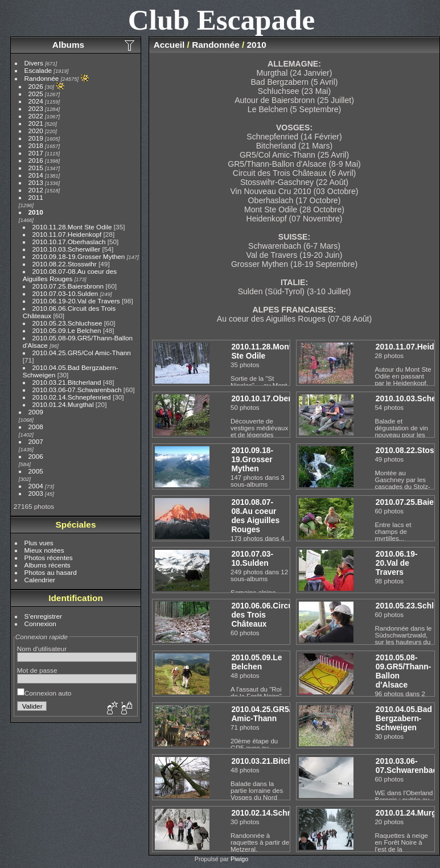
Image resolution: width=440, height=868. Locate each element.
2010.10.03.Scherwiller (67, 249)
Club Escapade (222, 20)
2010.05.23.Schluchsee (67, 323)
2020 (36, 131)
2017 (36, 153)
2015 (36, 168)
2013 (36, 182)
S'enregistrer (43, 616)
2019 (36, 138)
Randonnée (42, 78)
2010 (36, 212)
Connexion (40, 624)
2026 (36, 86)
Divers (34, 63)
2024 (36, 101)
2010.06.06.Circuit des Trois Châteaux (264, 615)
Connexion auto (44, 693)
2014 (36, 175)
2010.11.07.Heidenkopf (67, 234)
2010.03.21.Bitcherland (67, 382)
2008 (36, 427)
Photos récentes (49, 558)
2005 (36, 471)
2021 (36, 123)
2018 (36, 145)
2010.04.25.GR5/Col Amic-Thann (82, 353)
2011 (36, 197)
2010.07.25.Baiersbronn (68, 286)
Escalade (38, 70)
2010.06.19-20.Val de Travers (76, 301)
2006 (36, 456)
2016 (36, 160)
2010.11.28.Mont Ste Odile (72, 227)
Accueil (169, 45)
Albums (68, 45)
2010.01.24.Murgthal (63, 404)
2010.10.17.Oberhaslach (69, 242)
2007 (36, 441)
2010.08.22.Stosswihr (65, 264)
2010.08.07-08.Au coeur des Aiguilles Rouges (70, 275)
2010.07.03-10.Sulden (65, 293)
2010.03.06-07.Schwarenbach (77, 390)
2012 (36, 190)
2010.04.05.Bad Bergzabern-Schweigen (404, 718)
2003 (36, 493)
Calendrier (40, 580)
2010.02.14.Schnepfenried (72, 397)
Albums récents (48, 565)
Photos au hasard (51, 572)
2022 (36, 116)
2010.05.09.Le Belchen (67, 330)
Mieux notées (44, 550)
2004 (36, 486)
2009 (36, 412)
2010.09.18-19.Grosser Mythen (79, 256)
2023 (36, 108)
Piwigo (239, 859)
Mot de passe (37, 670)
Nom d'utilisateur (42, 649)
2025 (36, 94)
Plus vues (39, 543)
